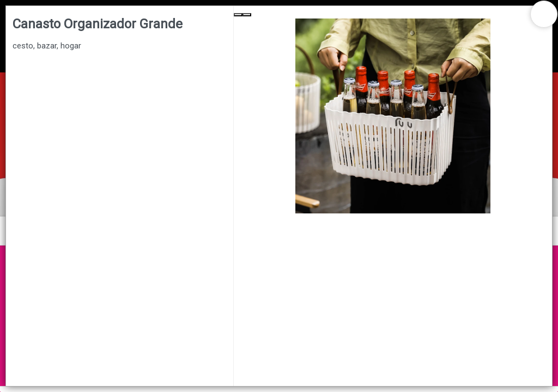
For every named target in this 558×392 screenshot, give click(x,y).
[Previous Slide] (238, 15)
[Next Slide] (247, 15)
